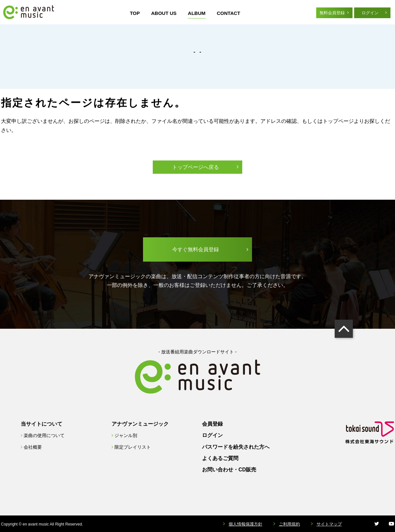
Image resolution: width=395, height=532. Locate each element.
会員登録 (212, 424)
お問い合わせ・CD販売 (229, 470)
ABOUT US (164, 13)
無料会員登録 (332, 13)
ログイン (370, 13)
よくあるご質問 (220, 458)
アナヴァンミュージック (140, 424)
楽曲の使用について (44, 435)
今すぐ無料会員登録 (196, 249)
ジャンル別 (126, 435)
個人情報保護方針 (245, 524)
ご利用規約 (289, 524)
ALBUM (197, 13)
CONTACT (229, 13)
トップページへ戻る (196, 167)
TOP (135, 13)
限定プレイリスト (133, 447)
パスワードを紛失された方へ (236, 447)
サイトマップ (329, 524)
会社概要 (33, 447)
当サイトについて (42, 424)
